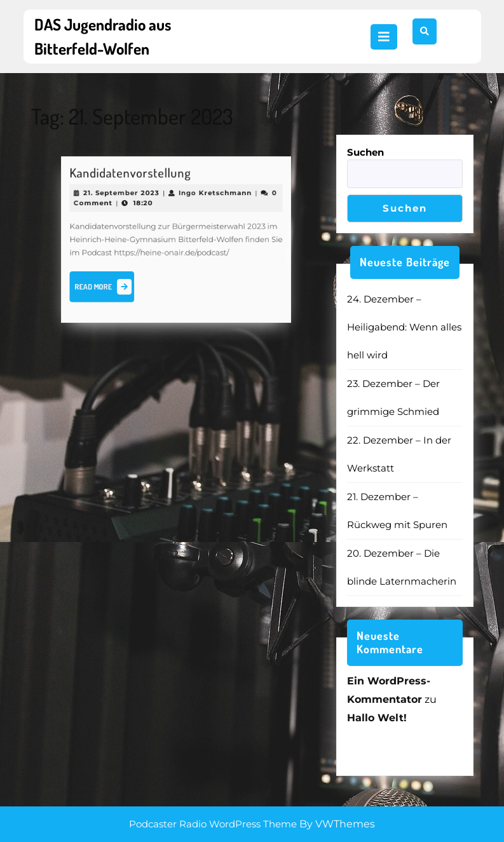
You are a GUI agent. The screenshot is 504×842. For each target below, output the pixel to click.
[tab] (384, 37)
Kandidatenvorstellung (134, 178)
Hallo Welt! (377, 718)
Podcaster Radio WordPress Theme (213, 824)
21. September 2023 (126, 197)
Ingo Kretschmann (211, 197)
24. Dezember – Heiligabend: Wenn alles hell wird (404, 327)
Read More (110, 284)
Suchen (365, 152)
